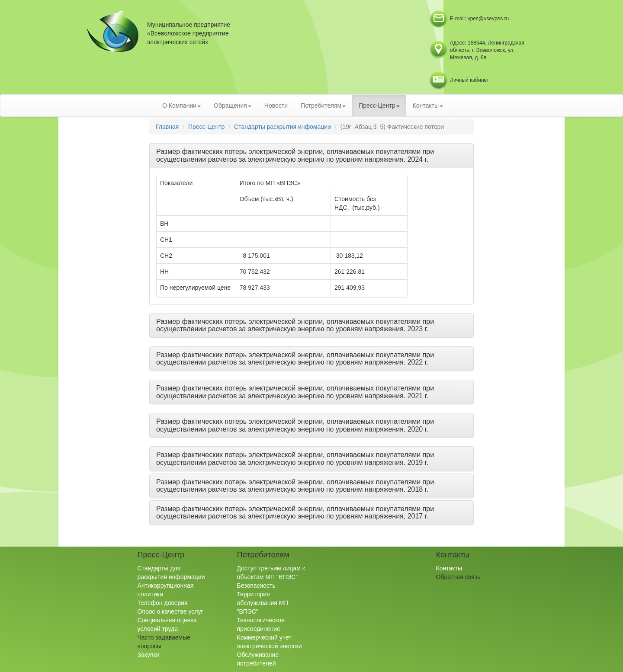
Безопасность (256, 586)
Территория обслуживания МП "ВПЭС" (263, 603)
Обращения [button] (233, 106)
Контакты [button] (428, 106)
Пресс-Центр (206, 127)
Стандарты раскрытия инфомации (283, 127)
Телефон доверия (163, 603)
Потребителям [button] (323, 106)
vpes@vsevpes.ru (488, 19)
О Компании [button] (181, 106)
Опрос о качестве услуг (170, 611)
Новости (276, 106)
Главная (167, 127)
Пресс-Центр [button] (379, 106)
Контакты (449, 568)
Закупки (149, 655)
